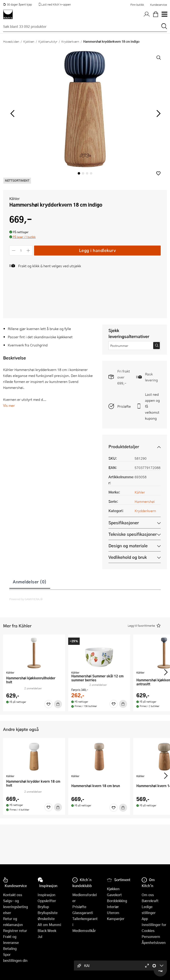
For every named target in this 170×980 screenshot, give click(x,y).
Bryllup (43, 907)
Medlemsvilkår (84, 931)
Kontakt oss (13, 895)
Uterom (113, 913)
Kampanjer (116, 919)
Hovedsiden (11, 41)
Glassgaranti (83, 913)
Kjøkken (29, 41)
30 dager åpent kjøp (17, 4)
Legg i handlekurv (98, 250)
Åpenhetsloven (154, 943)
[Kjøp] (58, 704)
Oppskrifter (47, 901)
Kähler (14, 199)
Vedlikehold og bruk (128, 557)
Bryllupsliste (48, 913)
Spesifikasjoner (124, 523)
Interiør (113, 907)
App (145, 919)
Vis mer (9, 405)
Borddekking (117, 901)
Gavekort (114, 895)
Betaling (10, 948)
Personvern (151, 937)
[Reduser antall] (14, 251)
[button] (158, 173)
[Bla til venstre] (12, 113)
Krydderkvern (70, 41)
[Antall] (21, 251)
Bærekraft (150, 901)
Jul (40, 937)
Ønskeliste (46, 919)
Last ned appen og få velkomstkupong (152, 406)
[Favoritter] (48, 704)
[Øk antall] (28, 251)
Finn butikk (137, 5)
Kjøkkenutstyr (48, 41)
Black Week (47, 931)
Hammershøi (145, 501)
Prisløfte (124, 406)
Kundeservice (158, 5)
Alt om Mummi (49, 925)
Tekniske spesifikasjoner (133, 534)
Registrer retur (15, 931)
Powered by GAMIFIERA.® (26, 599)
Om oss (148, 895)
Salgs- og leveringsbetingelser (15, 907)
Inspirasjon (46, 895)
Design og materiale (128, 546)
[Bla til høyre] (158, 113)
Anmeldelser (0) (30, 582)
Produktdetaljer (124, 447)
